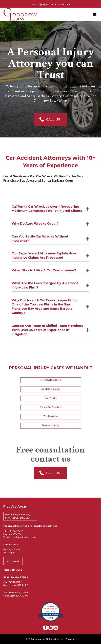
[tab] (50, 209)
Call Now (13, 561)
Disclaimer (71, 639)
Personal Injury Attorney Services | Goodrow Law (18, 516)
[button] (50, 120)
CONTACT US (66, 4)
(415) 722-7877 (15, 531)
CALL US (43, 4)
